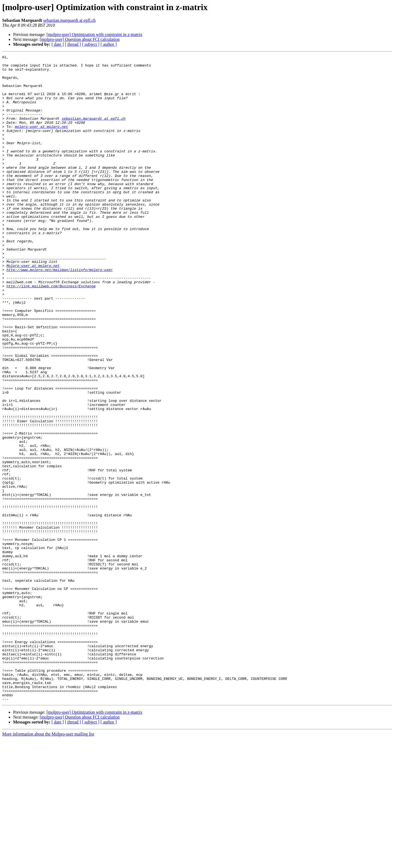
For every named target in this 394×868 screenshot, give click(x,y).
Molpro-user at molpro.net (33, 308)
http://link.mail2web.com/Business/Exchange (51, 333)
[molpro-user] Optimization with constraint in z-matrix (94, 34)
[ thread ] (73, 44)
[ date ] (58, 44)
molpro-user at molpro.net (42, 141)
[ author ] (109, 44)
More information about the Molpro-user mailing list (48, 863)
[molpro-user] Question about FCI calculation (80, 39)
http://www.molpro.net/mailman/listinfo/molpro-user (60, 313)
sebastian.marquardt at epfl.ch (69, 20)
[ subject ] (91, 44)
